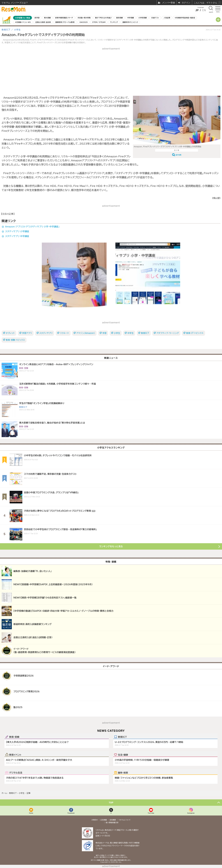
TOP (111, 803)
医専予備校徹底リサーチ (64, 18)
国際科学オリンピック (130, 22)
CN (204, 10)
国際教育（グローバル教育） (65, 22)
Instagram (191, 813)
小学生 (117, 333)
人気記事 (167, 18)
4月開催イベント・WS (23, 22)
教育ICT (145, 333)
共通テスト (155, 18)
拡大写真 (178, 155)
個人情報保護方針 (112, 823)
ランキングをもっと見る (111, 546)
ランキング (114, 22)
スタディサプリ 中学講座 (17, 236)
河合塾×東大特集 (84, 18)
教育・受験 (14, 737)
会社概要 (113, 820)
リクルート (64, 333)
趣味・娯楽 (123, 773)
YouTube (151, 813)
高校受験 (119, 18)
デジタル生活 (16, 773)
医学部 (37, 18)
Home (31, 813)
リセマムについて (125, 820)
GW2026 (84, 22)
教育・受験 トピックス (15, 340)
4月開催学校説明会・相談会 (185, 18)
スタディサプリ (46, 333)
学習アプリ (27, 333)
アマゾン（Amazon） (86, 333)
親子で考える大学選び (103, 18)
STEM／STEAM (99, 22)
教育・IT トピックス (195, 333)
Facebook (71, 813)
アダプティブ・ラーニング (168, 333)
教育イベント (15, 755)
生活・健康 (123, 755)
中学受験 (131, 18)
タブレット (10, 333)
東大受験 (47, 18)
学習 (104, 333)
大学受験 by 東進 (23, 18)
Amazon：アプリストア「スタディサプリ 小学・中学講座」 (32, 227)
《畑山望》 (216, 198)
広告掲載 (104, 820)
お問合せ (95, 820)
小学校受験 (143, 18)
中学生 (130, 333)
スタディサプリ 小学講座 (17, 231)
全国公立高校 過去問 (43, 22)
